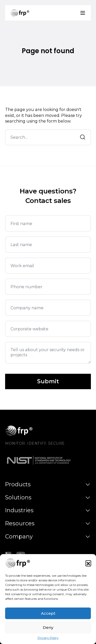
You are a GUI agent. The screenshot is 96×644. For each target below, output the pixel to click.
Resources (20, 523)
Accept (48, 614)
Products (18, 484)
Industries (19, 510)
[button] (88, 564)
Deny (48, 628)
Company (19, 536)
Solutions (18, 497)
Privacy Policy (48, 638)
